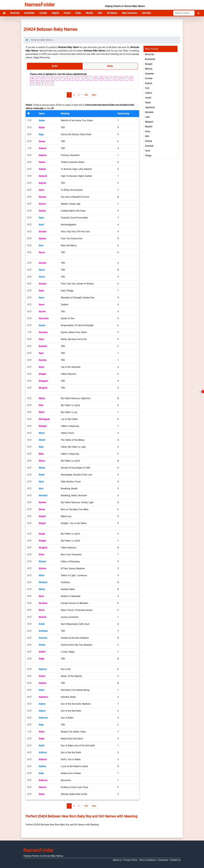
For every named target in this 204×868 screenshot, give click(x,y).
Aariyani (43, 284)
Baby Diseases (130, 13)
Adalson (43, 669)
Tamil (148, 151)
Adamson (43, 718)
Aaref (41, 225)
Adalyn (42, 676)
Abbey (42, 398)
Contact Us (175, 860)
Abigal (42, 534)
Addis (42, 746)
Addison (43, 752)
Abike (42, 555)
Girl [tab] (55, 66)
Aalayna (42, 155)
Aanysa (42, 204)
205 (86, 95)
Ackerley (43, 638)
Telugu (148, 155)
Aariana (42, 238)
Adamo (42, 704)
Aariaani (43, 232)
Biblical (149, 69)
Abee (41, 482)
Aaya (41, 353)
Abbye (42, 461)
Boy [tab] (110, 66)
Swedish (149, 146)
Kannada (149, 112)
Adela (42, 794)
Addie (42, 739)
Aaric (41, 245)
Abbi (41, 405)
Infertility (146, 13)
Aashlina (43, 346)
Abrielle (42, 617)
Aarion (42, 277)
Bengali (149, 64)
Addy (41, 773)
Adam (42, 690)
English (55, 13)
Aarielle (42, 263)
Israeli (148, 98)
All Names (112, 13)
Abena (42, 509)
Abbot (42, 433)
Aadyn (42, 127)
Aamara (42, 197)
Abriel (42, 610)
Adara (42, 732)
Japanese (150, 107)
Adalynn (43, 683)
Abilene (42, 562)
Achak (42, 624)
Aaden (42, 120)
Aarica (42, 252)
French (67, 13)
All (32, 78)
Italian (148, 102)
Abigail (42, 516)
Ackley (42, 645)
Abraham (43, 582)
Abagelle (43, 388)
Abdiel (42, 468)
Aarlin (41, 291)
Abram (42, 589)
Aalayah (42, 148)
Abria (41, 596)
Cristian (43, 13)
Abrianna (43, 603)
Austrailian (29, 13)
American (15, 13)
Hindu (78, 13)
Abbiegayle (44, 419)
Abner (42, 575)
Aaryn (41, 339)
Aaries (42, 270)
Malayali (149, 122)
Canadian (149, 74)
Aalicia (42, 162)
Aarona (42, 311)
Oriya (147, 131)
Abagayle (43, 381)
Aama (41, 190)
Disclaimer (163, 860)
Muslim (89, 13)
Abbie (42, 412)
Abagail (42, 374)
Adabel (42, 652)
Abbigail (43, 426)
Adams (42, 711)
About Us (117, 860)
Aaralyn (42, 211)
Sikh (100, 13)
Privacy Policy (130, 860)
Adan (41, 725)
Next (94, 95)
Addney (42, 766)
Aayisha (43, 360)
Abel (41, 489)
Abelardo (43, 495)
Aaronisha (44, 318)
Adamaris (43, 697)
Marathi (149, 127)
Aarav (41, 218)
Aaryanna (43, 332)
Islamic (149, 93)
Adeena (42, 787)
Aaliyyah (43, 176)
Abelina (42, 502)
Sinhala (148, 141)
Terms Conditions (148, 860)
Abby (41, 447)
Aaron (42, 298)
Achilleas (43, 631)
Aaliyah (42, 169)
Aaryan (42, 325)
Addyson (43, 780)
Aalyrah (42, 183)
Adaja (41, 659)
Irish (147, 88)
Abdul (42, 475)
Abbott (42, 440)
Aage (41, 134)
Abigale (42, 541)
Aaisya (42, 141)
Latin (147, 117)
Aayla (41, 367)
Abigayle (43, 548)
